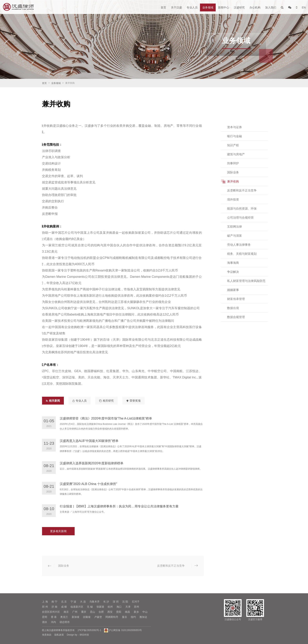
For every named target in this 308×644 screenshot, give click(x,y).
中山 (145, 612)
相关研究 (106, 401)
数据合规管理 (240, 317)
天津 (128, 607)
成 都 (64, 607)
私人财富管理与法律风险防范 (250, 281)
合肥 (101, 612)
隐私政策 (59, 635)
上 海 (45, 602)
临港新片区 (77, 607)
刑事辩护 (237, 163)
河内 (53, 622)
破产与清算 (238, 236)
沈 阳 (125, 602)
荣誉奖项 (133, 401)
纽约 (133, 617)
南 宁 (54, 602)
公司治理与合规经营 (244, 218)
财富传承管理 (240, 299)
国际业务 (237, 172)
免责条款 (47, 635)
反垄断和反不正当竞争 (246, 190)
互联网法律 (238, 227)
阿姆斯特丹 (112, 617)
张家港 (100, 607)
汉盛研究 (239, 7)
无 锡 (90, 607)
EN (304, 7)
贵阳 (119, 612)
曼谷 (125, 617)
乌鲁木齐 (94, 602)
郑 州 (45, 607)
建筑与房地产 (240, 154)
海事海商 (237, 263)
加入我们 (271, 7)
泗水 (45, 622)
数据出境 (237, 308)
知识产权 (237, 145)
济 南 (54, 607)
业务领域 (208, 7)
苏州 (137, 607)
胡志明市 (65, 622)
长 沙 (106, 602)
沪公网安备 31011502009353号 (123, 630)
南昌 (127, 612)
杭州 (110, 607)
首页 (163, 7)
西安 (110, 612)
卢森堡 (98, 617)
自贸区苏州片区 (51, 612)
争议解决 (237, 272)
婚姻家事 (237, 290)
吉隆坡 (87, 617)
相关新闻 (53, 401)
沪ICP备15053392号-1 (89, 630)
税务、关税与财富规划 (246, 254)
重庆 (84, 612)
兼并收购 (237, 181)
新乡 (136, 612)
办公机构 (255, 7)
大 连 (83, 602)
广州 (75, 612)
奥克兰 (64, 617)
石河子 (136, 602)
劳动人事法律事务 (243, 245)
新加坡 (76, 617)
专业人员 (192, 7)
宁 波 (73, 602)
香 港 (54, 617)
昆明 (45, 617)
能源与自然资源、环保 (246, 208)
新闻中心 (224, 7)
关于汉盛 (176, 7)
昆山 (93, 612)
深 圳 (116, 602)
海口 (119, 607)
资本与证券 (238, 127)
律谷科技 (84, 635)
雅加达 (143, 617)
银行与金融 (238, 136)
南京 (66, 612)
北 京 (64, 602)
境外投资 (237, 199)
